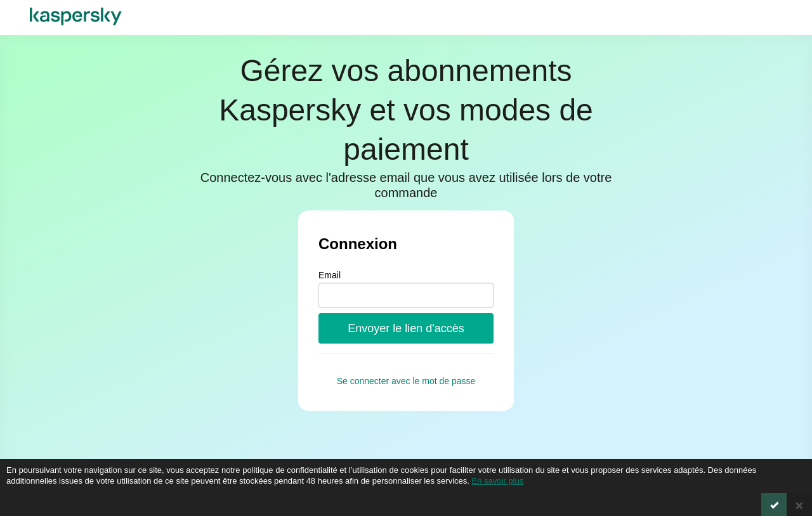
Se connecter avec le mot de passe (406, 381)
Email (330, 275)
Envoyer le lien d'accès (406, 328)
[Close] (799, 505)
